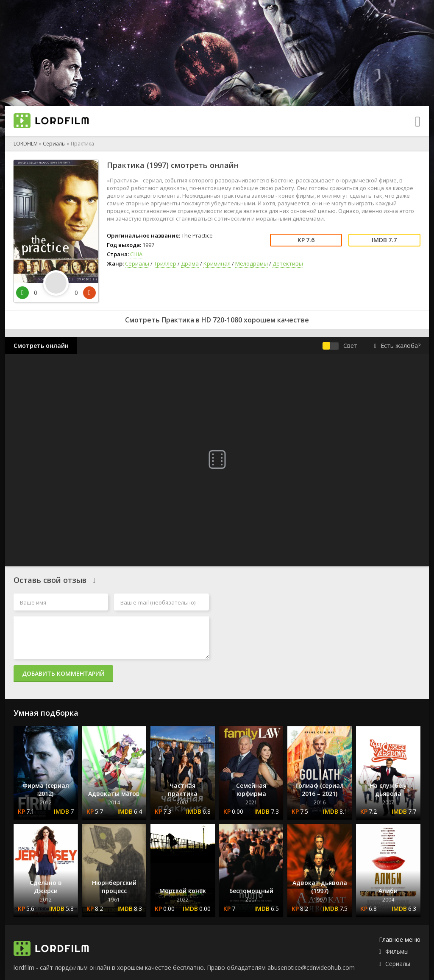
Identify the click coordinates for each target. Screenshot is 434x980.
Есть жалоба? (397, 346)
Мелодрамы (252, 263)
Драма (190, 263)
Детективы (288, 263)
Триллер (165, 263)
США (136, 254)
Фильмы (397, 951)
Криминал (217, 263)
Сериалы (54, 144)
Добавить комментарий (63, 673)
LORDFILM (26, 144)
